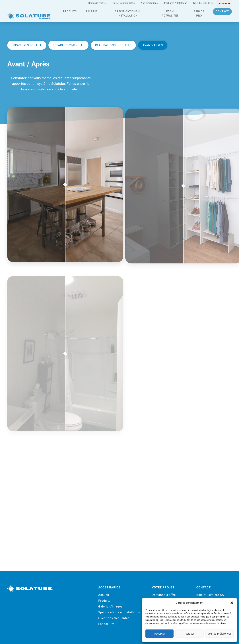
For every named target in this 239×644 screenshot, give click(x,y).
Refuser (190, 634)
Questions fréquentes (114, 618)
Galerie (91, 12)
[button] (232, 603)
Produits (70, 12)
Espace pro (199, 14)
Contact (222, 12)
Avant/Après (153, 45)
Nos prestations (149, 3)
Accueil (104, 595)
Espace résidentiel (27, 45)
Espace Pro (106, 624)
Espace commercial (68, 45)
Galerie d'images (110, 607)
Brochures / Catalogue (175, 3)
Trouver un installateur (123, 3)
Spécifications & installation (127, 14)
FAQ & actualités (170, 14)
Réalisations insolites (113, 45)
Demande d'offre (97, 3)
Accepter (159, 634)
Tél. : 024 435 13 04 (203, 3)
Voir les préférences (220, 634)
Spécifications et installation (119, 612)
